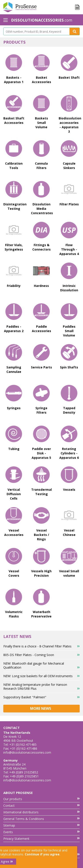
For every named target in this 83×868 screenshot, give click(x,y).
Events (41, 832)
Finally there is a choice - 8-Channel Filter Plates (41, 646)
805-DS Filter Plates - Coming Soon (41, 655)
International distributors (41, 812)
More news (41, 708)
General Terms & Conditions (41, 819)
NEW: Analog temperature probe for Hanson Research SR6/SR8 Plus (41, 687)
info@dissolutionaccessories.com (27, 752)
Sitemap (41, 825)
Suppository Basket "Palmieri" (41, 697)
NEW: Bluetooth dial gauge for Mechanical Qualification (41, 665)
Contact (41, 806)
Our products (41, 799)
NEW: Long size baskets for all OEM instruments (41, 676)
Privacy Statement (41, 839)
